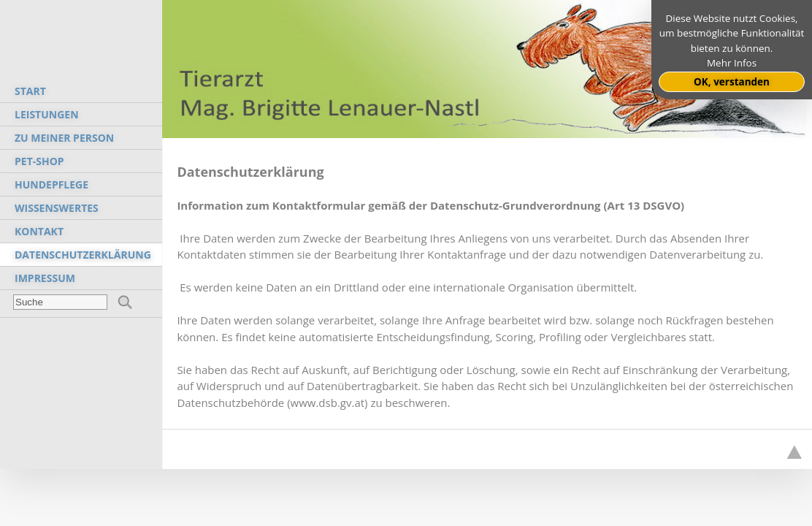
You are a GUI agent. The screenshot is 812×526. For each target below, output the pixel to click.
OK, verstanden (732, 82)
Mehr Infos (732, 63)
